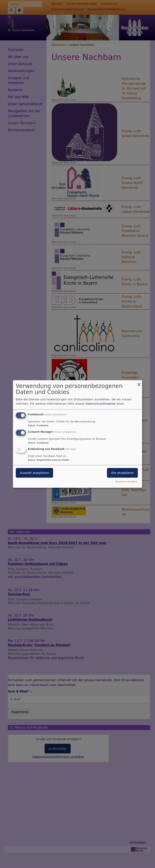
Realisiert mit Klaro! (126, 482)
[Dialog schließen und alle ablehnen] (139, 383)
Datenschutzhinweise (101, 404)
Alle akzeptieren (122, 473)
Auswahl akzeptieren (34, 473)
